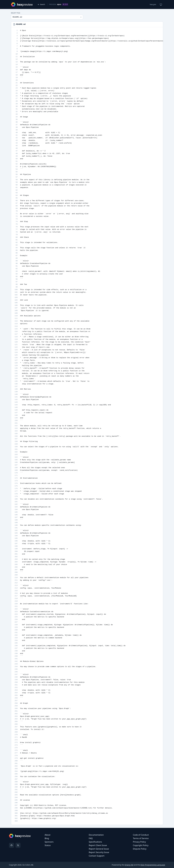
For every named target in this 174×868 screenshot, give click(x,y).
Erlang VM (129, 865)
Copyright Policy (141, 845)
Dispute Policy (140, 849)
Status (48, 845)
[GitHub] (12, 845)
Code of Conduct (141, 835)
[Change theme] (161, 4)
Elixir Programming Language (153, 865)
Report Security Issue (99, 852)
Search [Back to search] (41, 4)
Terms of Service (141, 838)
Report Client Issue (98, 845)
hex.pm (153, 4)
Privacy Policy (139, 842)
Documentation (96, 835)
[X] (18, 845)
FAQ (91, 838)
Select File (16, 13)
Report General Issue (99, 849)
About (48, 835)
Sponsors (49, 842)
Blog (47, 838)
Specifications (95, 842)
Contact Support (97, 856)
